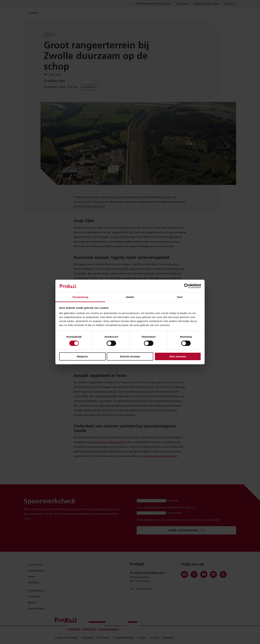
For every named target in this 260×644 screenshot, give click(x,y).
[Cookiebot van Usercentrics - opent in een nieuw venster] (186, 286)
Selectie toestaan (130, 356)
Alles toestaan (178, 356)
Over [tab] (180, 297)
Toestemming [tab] (80, 297)
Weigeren (82, 356)
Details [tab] (130, 297)
